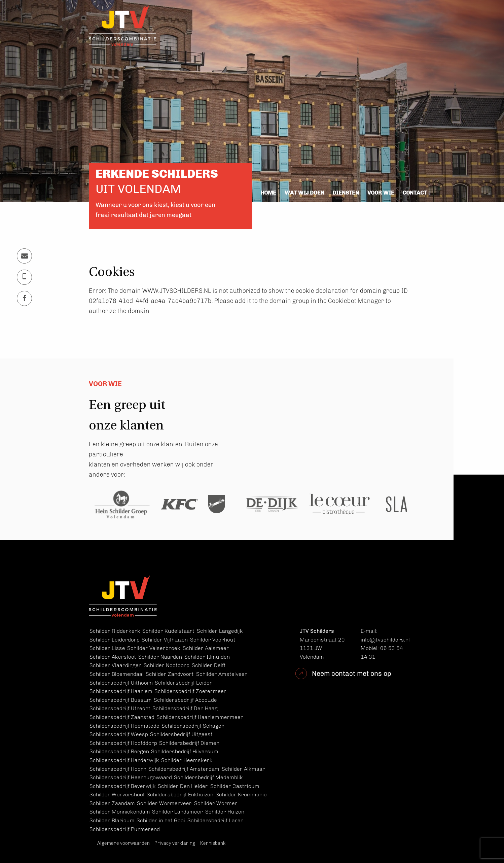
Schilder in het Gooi (161, 820)
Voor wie (381, 193)
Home (268, 193)
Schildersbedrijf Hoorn (118, 769)
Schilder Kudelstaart (168, 631)
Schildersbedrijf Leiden (184, 683)
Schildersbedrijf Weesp (119, 734)
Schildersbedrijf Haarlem (121, 691)
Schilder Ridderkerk (115, 631)
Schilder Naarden (160, 657)
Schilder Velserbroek (154, 648)
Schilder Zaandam (112, 803)
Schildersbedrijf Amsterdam (184, 769)
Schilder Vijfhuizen (165, 640)
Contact (415, 193)
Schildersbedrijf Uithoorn (121, 683)
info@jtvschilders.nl (385, 640)
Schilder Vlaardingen (116, 665)
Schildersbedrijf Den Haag (185, 708)
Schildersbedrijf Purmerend (125, 829)
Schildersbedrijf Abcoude (185, 700)
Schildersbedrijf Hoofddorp (123, 743)
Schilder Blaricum (112, 820)
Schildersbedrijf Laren (215, 820)
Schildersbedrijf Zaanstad (122, 717)
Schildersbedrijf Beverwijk (123, 786)
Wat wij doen (304, 193)
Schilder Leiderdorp (115, 640)
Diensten (346, 193)
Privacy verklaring (175, 843)
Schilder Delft (209, 665)
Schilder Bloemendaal (117, 674)
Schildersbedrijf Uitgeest (181, 734)
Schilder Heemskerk (187, 760)
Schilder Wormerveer (164, 803)
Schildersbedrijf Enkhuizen (180, 795)
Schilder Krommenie (241, 795)
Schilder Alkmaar (243, 769)
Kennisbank (213, 843)
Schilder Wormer (216, 803)
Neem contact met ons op (352, 674)
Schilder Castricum (235, 786)
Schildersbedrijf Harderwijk (124, 760)
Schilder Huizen (225, 812)
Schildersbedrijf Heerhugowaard (131, 777)
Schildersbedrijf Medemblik (208, 777)
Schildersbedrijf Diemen (189, 743)
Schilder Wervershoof (117, 795)
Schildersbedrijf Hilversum (185, 751)
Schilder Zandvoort (170, 674)
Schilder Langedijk (220, 631)
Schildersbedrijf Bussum (121, 700)
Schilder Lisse (107, 648)
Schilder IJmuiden (207, 657)
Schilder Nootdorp (167, 665)
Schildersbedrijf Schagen (193, 726)
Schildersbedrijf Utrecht (120, 708)
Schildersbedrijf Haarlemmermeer (200, 717)
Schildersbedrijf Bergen (119, 751)
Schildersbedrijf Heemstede (124, 726)
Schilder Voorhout (213, 640)
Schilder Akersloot (113, 657)
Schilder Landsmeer (177, 812)
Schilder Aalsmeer (206, 648)
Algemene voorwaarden (123, 843)
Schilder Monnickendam (120, 812)
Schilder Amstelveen (222, 674)
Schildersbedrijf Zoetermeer (190, 691)
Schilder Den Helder (183, 786)
